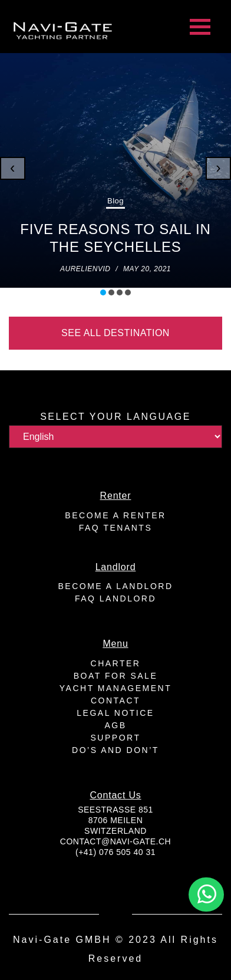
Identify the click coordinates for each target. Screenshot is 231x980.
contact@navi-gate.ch (115, 841)
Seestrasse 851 (115, 810)
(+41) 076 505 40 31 (115, 852)
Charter (116, 663)
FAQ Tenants (115, 528)
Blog (115, 201)
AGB (115, 725)
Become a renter (115, 515)
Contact (115, 701)
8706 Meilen (116, 820)
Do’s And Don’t (115, 750)
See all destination (115, 333)
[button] (103, 292)
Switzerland (115, 831)
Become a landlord (116, 586)
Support (116, 738)
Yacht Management (115, 688)
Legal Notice (115, 713)
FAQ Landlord (115, 598)
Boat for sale (115, 676)
